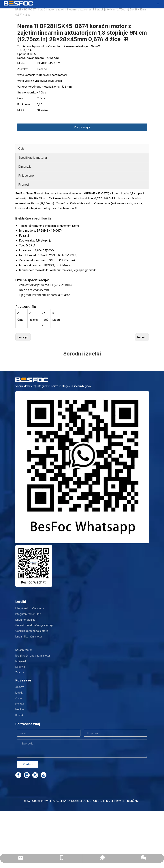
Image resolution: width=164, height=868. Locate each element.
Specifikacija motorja (33, 158)
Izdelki (19, 693)
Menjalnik (21, 661)
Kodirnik (20, 667)
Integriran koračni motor (30, 608)
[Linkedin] (27, 775)
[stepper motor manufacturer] (82, 467)
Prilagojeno (26, 176)
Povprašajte (82, 127)
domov (20, 687)
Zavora (20, 672)
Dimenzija (25, 167)
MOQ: (21, 110)
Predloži (28, 764)
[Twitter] (35, 775)
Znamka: (23, 69)
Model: (22, 63)
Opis (21, 148)
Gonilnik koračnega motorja (32, 631)
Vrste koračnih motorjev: (33, 75)
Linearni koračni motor (29, 636)
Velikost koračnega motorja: (35, 87)
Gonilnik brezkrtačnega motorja (34, 625)
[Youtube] (44, 775)
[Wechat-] (34, 566)
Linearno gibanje (25, 620)
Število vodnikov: (28, 92)
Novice (20, 709)
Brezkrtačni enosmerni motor (33, 656)
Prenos (20, 704)
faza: (20, 98)
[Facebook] (18, 775)
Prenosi (24, 185)
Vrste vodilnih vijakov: (31, 81)
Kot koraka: (24, 104)
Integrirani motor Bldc (28, 614)
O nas (19, 698)
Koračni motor (24, 650)
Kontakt (20, 715)
